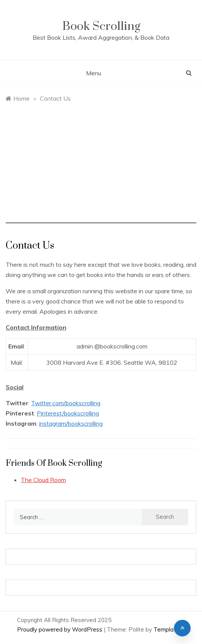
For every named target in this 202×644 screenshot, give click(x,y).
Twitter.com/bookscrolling (66, 403)
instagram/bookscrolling (71, 423)
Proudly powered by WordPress (60, 629)
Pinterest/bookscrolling (68, 413)
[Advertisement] (101, 170)
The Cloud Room (43, 480)
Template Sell (172, 629)
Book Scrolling (101, 26)
